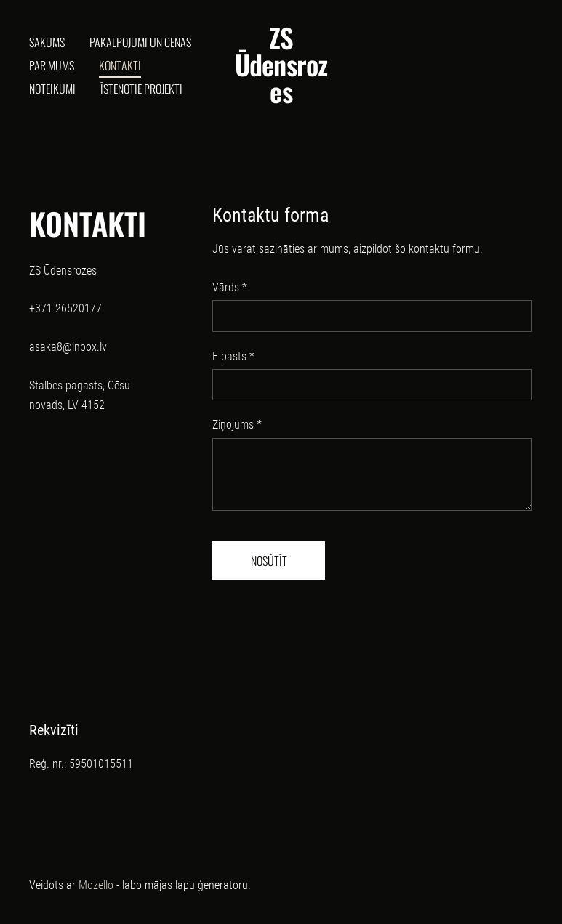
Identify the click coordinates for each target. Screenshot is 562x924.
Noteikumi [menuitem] (52, 89)
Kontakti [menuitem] (120, 65)
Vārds (230, 287)
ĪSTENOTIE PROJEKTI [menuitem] (141, 89)
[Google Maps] (97, 567)
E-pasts (233, 356)
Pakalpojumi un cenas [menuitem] (140, 42)
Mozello (96, 885)
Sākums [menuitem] (47, 42)
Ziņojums (237, 425)
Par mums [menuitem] (52, 65)
